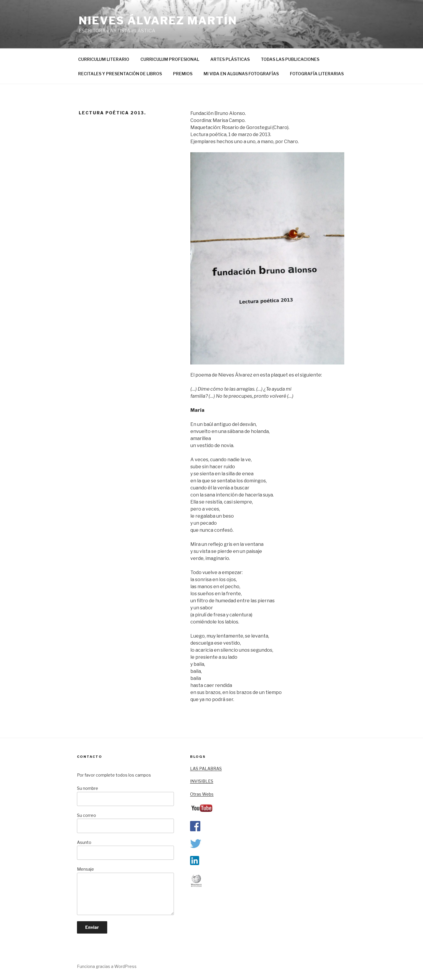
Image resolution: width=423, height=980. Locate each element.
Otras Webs (202, 794)
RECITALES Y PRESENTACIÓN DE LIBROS (120, 74)
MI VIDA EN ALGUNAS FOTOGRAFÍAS (241, 74)
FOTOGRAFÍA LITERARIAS (317, 74)
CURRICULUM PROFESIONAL (170, 59)
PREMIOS (183, 74)
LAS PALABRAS (206, 769)
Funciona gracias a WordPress (107, 966)
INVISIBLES (202, 781)
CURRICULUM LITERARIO (104, 59)
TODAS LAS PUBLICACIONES (290, 59)
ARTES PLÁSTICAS (230, 59)
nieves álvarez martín (158, 21)
